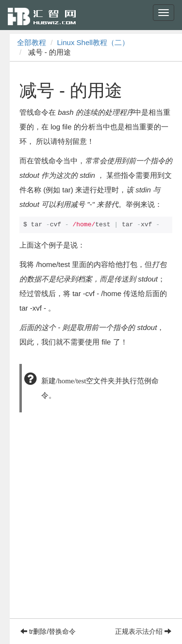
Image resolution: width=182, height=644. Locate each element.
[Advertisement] (91, 527)
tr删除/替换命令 (48, 631)
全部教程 (32, 42)
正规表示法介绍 (143, 631)
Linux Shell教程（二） (93, 42)
